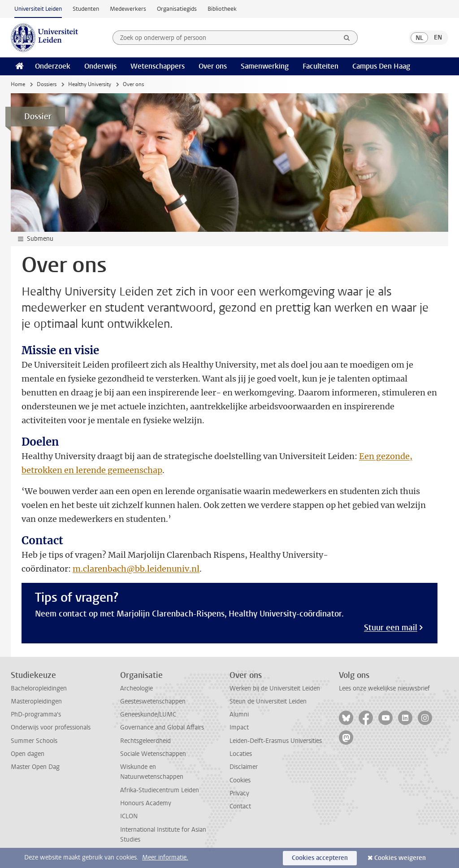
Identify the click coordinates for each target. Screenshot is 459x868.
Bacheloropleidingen (39, 688)
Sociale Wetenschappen (153, 754)
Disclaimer (244, 767)
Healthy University (90, 84)
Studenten (86, 9)
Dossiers (47, 84)
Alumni (239, 714)
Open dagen (28, 754)
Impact (239, 727)
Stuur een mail (391, 628)
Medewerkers (128, 9)
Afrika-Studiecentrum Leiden (160, 790)
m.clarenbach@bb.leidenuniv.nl (136, 569)
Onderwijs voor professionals (51, 727)
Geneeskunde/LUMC (148, 714)
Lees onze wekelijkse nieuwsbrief (384, 688)
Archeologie (136, 688)
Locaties (241, 754)
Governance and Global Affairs (162, 727)
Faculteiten (320, 66)
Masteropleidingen (36, 701)
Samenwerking (265, 66)
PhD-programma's (36, 714)
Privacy (239, 793)
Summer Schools (34, 741)
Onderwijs (100, 66)
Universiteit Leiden (38, 9)
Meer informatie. (165, 857)
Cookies (240, 780)
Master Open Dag (35, 767)
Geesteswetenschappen (153, 701)
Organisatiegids (177, 9)
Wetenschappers (158, 66)
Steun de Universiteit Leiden (268, 701)
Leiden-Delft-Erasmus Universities (276, 741)
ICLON (129, 816)
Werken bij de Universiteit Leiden (275, 688)
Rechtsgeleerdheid (145, 741)
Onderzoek (53, 66)
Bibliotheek (222, 9)
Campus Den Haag (381, 66)
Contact (240, 806)
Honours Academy (146, 803)
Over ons (213, 66)
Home (18, 84)
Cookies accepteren (320, 858)
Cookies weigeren (400, 858)
